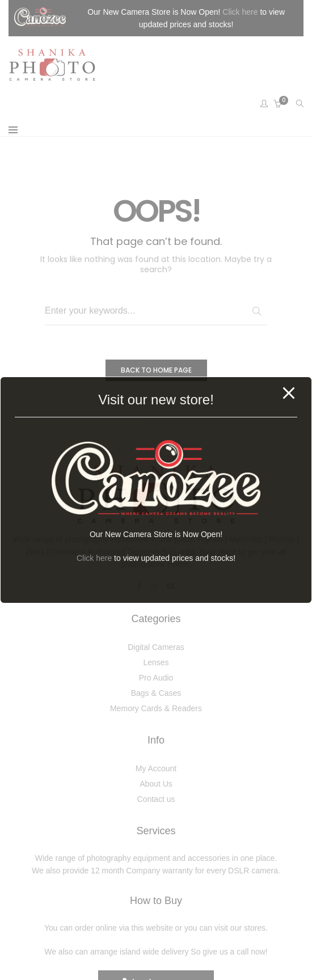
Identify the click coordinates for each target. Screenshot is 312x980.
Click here (94, 558)
